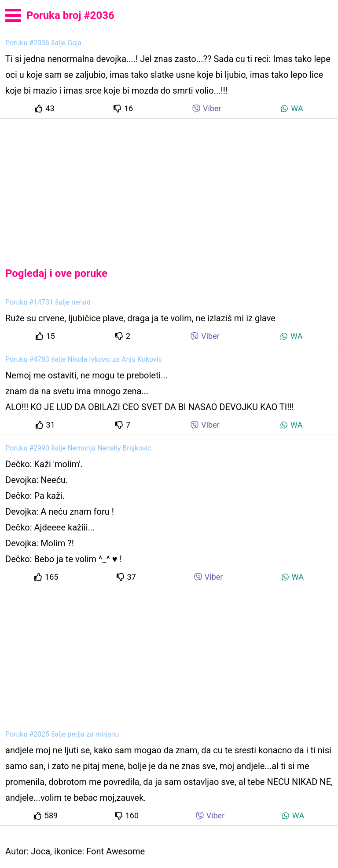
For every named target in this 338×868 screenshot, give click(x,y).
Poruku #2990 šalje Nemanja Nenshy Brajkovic (78, 448)
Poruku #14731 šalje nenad (48, 302)
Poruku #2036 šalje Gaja (43, 43)
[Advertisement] (169, 185)
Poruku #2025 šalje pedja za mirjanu (62, 734)
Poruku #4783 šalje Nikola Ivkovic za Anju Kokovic (84, 359)
